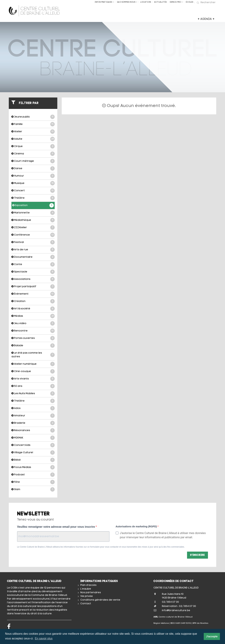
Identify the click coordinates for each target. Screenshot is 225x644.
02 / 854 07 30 (170, 602)
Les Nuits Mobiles (33, 394)
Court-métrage (33, 161)
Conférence (33, 235)
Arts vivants (33, 379)
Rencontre (33, 331)
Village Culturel (33, 453)
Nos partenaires (91, 593)
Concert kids (33, 445)
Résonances (33, 430)
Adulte (33, 139)
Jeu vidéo (33, 323)
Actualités (160, 2)
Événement (33, 294)
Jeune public (33, 117)
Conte (33, 264)
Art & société (33, 309)
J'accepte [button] (212, 636)
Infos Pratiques (104, 2)
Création (33, 301)
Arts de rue (33, 250)
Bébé (33, 460)
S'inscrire (197, 555)
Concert (33, 191)
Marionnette (33, 213)
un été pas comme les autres (33, 355)
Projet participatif (33, 287)
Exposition (33, 205)
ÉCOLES (189, 2)
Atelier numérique (33, 364)
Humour (33, 176)
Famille (33, 124)
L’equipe (86, 589)
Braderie (33, 423)
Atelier (33, 132)
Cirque (33, 146)
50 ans (33, 386)
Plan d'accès (88, 585)
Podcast (33, 475)
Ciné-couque (33, 371)
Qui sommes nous (127, 2)
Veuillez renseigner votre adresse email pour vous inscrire (56, 527)
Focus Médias (33, 467)
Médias (33, 316)
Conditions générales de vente (100, 600)
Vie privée (87, 596)
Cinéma (33, 154)
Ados (33, 408)
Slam (33, 489)
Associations (33, 279)
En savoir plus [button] (44, 638)
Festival (33, 242)
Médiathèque (33, 220)
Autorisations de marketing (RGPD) (137, 526)
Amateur (33, 416)
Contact (86, 604)
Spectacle (33, 272)
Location (146, 2)
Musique (33, 183)
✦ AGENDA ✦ (206, 19)
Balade (33, 346)
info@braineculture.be (176, 611)
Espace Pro (176, 2)
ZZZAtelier (33, 228)
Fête (33, 482)
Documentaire (33, 257)
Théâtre (33, 198)
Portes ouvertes (33, 338)
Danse (33, 169)
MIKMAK (33, 438)
